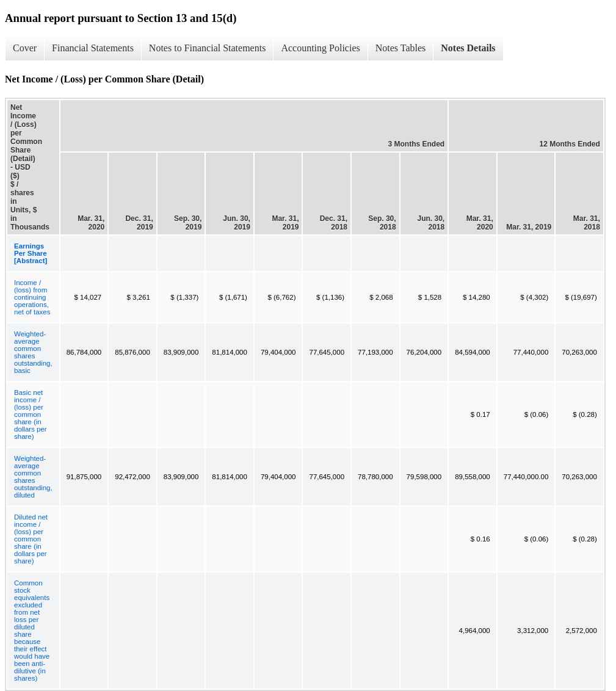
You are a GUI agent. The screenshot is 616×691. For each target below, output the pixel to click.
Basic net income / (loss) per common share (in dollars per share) (31, 414)
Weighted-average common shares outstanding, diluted (33, 477)
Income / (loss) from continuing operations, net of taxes (32, 297)
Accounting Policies (320, 48)
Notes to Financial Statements (208, 48)
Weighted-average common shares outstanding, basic (33, 352)
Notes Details (468, 48)
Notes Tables (401, 48)
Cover (25, 48)
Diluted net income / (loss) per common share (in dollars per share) (31, 539)
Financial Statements (93, 48)
